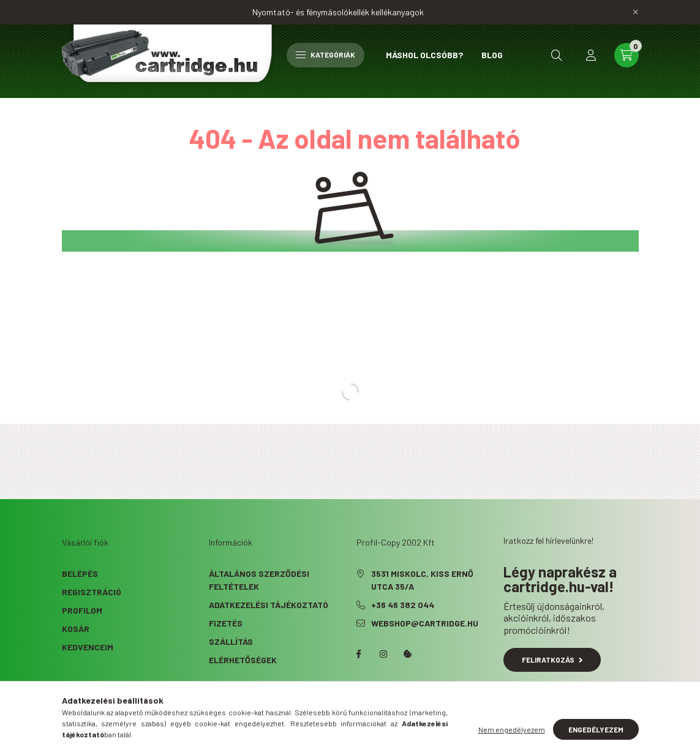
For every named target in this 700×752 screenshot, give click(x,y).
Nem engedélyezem (512, 729)
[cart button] (627, 55)
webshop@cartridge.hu (425, 623)
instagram (383, 654)
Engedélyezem (596, 729)
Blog (492, 55)
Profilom (82, 610)
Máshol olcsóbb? (424, 55)
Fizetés (226, 623)
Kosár (76, 629)
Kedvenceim (88, 647)
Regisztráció (92, 592)
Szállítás (231, 641)
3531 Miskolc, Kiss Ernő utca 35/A (422, 580)
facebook (359, 654)
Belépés (80, 573)
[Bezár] (636, 12)
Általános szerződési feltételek (259, 580)
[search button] (557, 55)
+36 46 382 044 (403, 605)
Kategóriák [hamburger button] (326, 55)
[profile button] (591, 55)
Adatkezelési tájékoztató (269, 605)
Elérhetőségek (243, 660)
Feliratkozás (552, 660)
